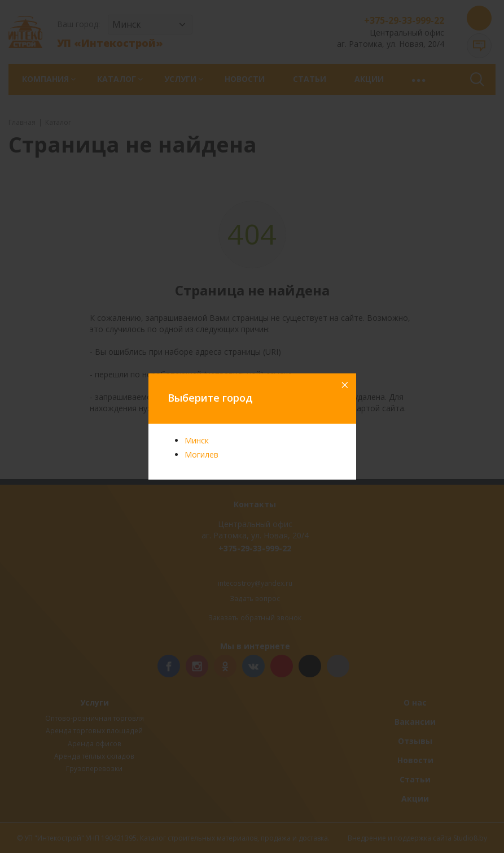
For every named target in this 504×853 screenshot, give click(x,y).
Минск (197, 440)
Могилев (201, 454)
